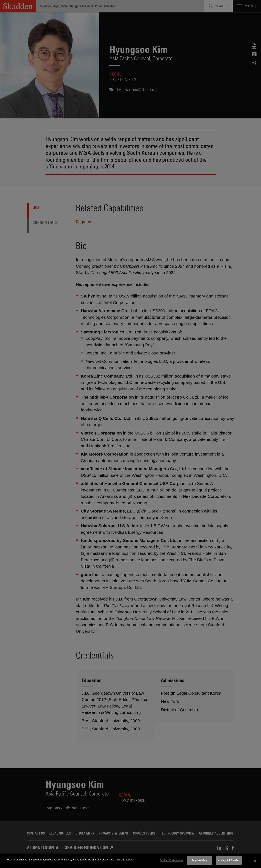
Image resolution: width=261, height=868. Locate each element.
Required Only (199, 860)
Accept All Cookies (229, 860)
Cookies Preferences (171, 860)
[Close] (255, 861)
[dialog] (130, 861)
